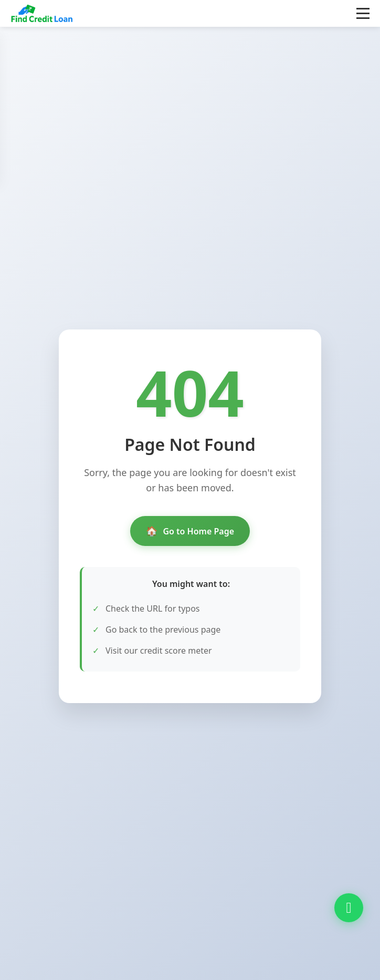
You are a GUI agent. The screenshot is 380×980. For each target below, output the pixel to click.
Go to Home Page (190, 531)
